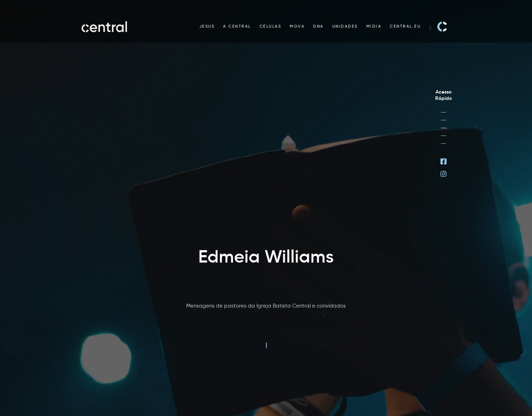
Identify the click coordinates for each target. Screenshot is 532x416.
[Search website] (430, 27)
